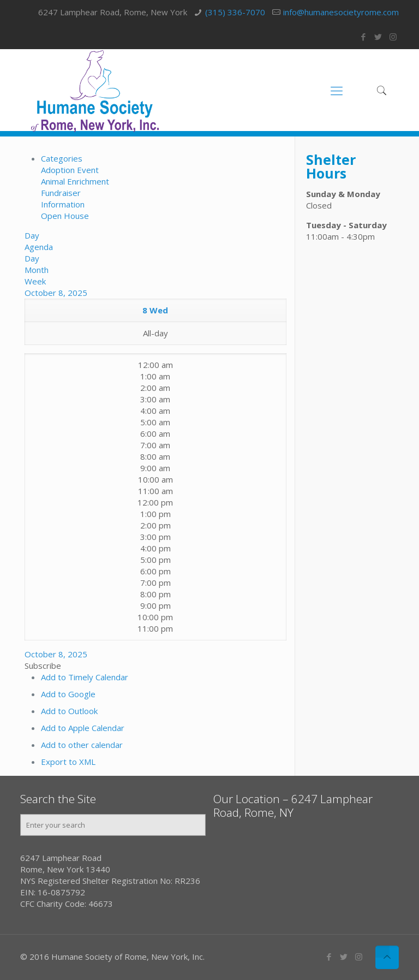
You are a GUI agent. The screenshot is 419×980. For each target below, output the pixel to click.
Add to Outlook (69, 711)
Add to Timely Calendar (85, 677)
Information (63, 204)
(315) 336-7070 (235, 12)
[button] (43, 666)
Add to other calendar (82, 745)
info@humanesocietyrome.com (341, 12)
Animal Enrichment (75, 181)
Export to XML (68, 762)
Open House (65, 216)
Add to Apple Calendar (83, 728)
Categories (62, 158)
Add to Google (68, 694)
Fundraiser (61, 193)
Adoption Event (70, 170)
